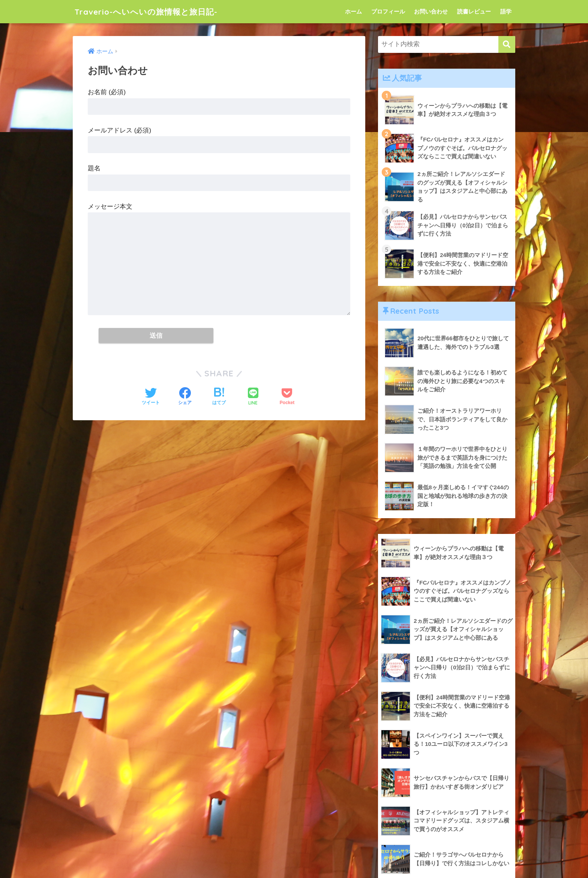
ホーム (353, 11)
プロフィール (388, 11)
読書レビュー (474, 11)
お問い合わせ (431, 11)
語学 (506, 11)
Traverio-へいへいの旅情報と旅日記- (153, 11)
